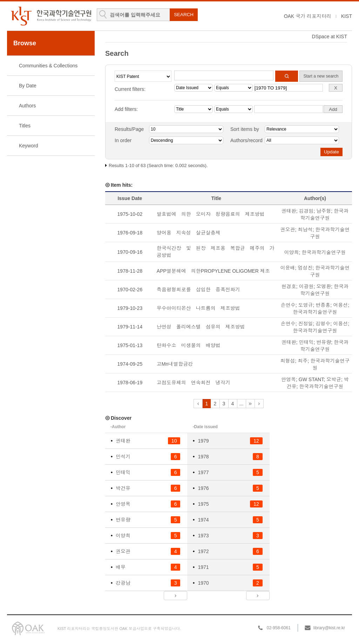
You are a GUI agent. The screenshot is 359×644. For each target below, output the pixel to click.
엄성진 (305, 268)
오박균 (334, 379)
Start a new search (321, 76)
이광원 (306, 286)
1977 (203, 472)
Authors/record (246, 140)
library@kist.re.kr (329, 628)
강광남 (123, 583)
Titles (25, 126)
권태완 (289, 211)
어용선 (340, 305)
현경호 (289, 286)
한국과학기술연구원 (324, 252)
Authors (27, 106)
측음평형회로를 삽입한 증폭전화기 (198, 290)
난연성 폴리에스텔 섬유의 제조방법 (201, 327)
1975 (203, 504)
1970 (203, 583)
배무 (121, 567)
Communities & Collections (48, 66)
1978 (203, 457)
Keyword (28, 146)
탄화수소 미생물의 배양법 (189, 345)
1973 (203, 536)
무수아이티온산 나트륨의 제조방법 (198, 308)
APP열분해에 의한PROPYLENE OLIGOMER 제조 (213, 271)
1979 (203, 441)
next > (175, 596)
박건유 (123, 488)
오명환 (324, 286)
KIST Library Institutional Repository (51, 16)
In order (123, 140)
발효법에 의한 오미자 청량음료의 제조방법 (211, 214)
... (242, 404)
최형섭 (288, 361)
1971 (203, 567)
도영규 (306, 305)
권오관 (288, 230)
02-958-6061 (279, 628)
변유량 (324, 342)
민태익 (306, 342)
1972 (203, 551)
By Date (28, 86)
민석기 (123, 457)
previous (198, 404)
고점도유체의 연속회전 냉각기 (194, 383)
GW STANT (311, 379)
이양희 (292, 252)
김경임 (306, 211)
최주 (303, 361)
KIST (347, 16)
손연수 (288, 305)
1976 (203, 488)
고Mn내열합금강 (175, 364)
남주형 (324, 211)
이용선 (340, 324)
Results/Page (129, 129)
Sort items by (245, 129)
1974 (203, 520)
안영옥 (289, 379)
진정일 (306, 324)
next (250, 404)
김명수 (323, 324)
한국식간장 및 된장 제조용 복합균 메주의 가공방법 (216, 252)
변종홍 (323, 305)
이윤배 (288, 268)
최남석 (305, 230)
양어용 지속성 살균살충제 (189, 233)
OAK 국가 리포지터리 (308, 16)
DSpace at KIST (330, 36)
